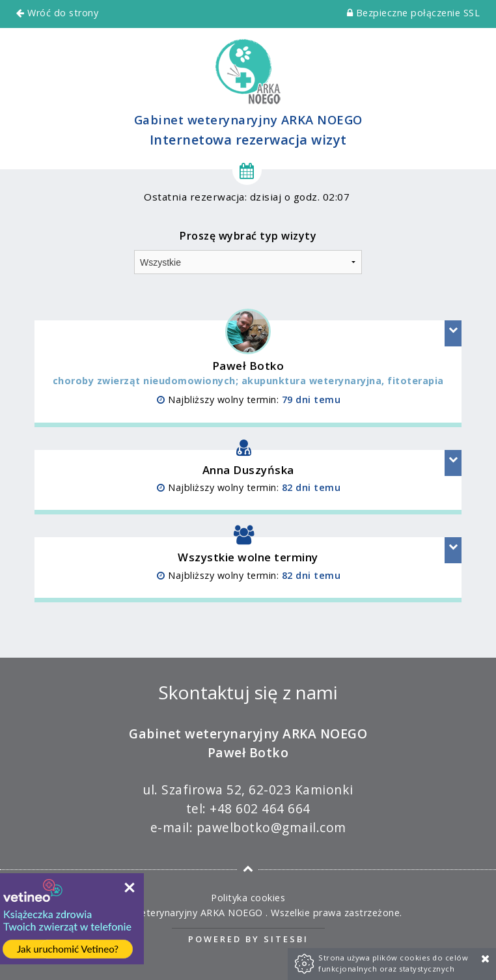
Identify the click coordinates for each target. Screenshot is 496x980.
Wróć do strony (57, 13)
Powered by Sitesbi (248, 939)
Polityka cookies (248, 898)
